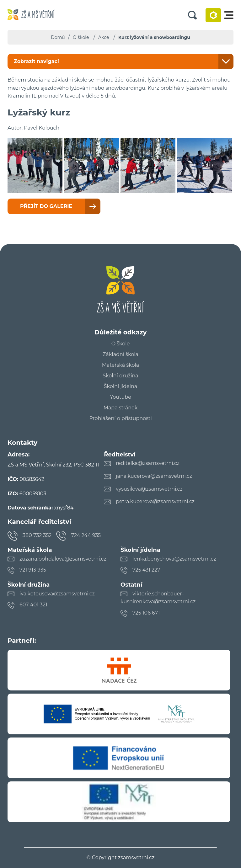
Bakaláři (213, 15)
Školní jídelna (120, 386)
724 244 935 (86, 535)
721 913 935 (33, 570)
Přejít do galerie (46, 206)
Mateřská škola (121, 365)
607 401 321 (33, 605)
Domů (58, 37)
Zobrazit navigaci (36, 61)
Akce (104, 37)
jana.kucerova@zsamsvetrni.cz (154, 476)
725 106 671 (146, 613)
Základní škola (120, 354)
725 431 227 (146, 570)
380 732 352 (37, 535)
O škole (81, 37)
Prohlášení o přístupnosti (120, 418)
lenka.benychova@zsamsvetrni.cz (174, 559)
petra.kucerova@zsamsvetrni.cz (155, 501)
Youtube (120, 397)
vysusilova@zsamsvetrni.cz (149, 489)
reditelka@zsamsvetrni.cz (148, 463)
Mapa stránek (121, 408)
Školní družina (120, 376)
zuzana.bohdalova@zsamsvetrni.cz (63, 559)
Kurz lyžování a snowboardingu (154, 37)
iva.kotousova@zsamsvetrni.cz (57, 594)
